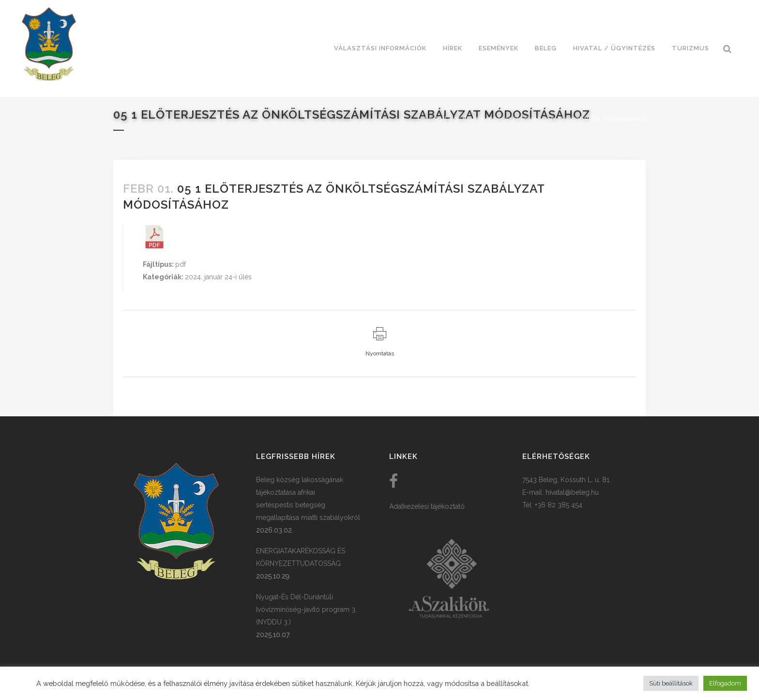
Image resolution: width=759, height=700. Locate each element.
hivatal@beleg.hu (572, 492)
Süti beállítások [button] (671, 683)
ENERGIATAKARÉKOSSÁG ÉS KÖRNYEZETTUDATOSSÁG (301, 557)
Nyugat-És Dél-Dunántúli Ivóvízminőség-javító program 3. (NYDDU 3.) (306, 609)
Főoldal (436, 119)
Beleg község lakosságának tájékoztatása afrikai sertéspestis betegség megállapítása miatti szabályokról (308, 499)
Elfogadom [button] (725, 683)
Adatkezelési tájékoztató (427, 506)
